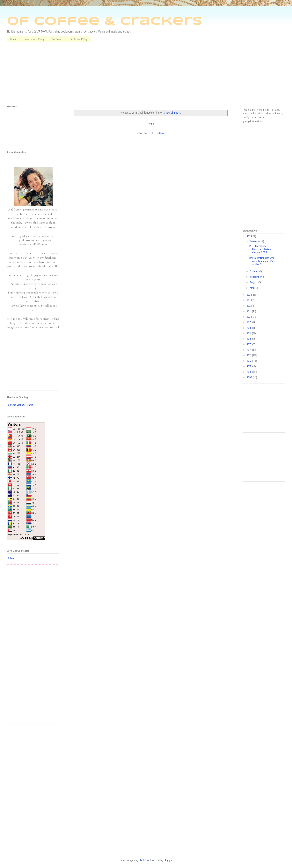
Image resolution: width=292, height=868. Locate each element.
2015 (250, 344)
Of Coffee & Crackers (105, 21)
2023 (250, 300)
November (256, 241)
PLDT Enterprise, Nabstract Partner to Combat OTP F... (262, 249)
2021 (249, 311)
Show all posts (173, 113)
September (256, 277)
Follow (11, 558)
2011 (249, 366)
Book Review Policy (34, 39)
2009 (250, 377)
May (253, 288)
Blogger (168, 860)
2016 (250, 339)
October (255, 271)
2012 (249, 361)
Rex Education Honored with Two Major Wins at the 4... (262, 261)
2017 (249, 333)
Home (13, 39)
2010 (250, 372)
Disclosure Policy (78, 39)
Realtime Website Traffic (20, 405)
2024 (250, 295)
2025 (250, 236)
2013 (249, 355)
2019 (250, 322)
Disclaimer (57, 39)
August (254, 282)
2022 (250, 306)
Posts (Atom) (158, 133)
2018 (250, 328)
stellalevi (144, 860)
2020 (250, 317)
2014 (249, 350)
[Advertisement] (151, 75)
